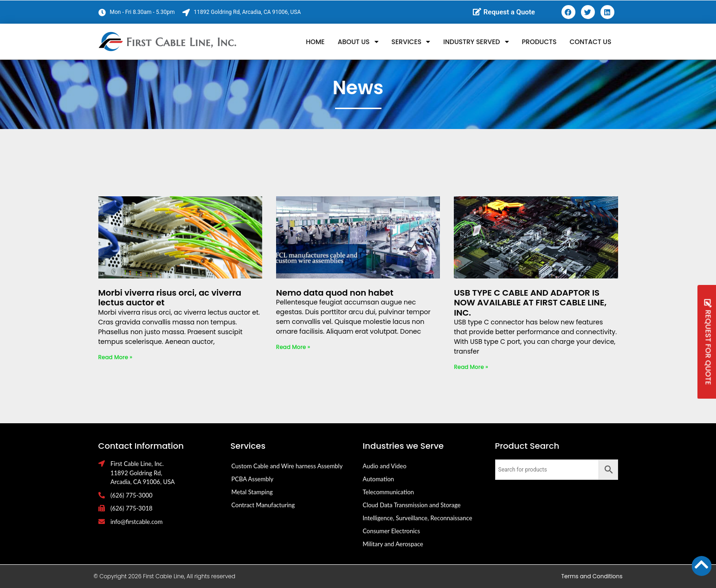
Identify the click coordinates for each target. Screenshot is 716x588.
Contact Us (590, 42)
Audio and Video (385, 466)
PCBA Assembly (253, 479)
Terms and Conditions (592, 576)
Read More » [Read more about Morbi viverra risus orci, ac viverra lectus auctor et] (116, 357)
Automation (379, 479)
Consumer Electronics (392, 531)
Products (539, 42)
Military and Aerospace (393, 544)
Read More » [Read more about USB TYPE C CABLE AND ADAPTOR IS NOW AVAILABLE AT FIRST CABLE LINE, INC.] (471, 367)
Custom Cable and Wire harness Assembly (287, 466)
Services (411, 42)
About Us (358, 42)
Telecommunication (389, 492)
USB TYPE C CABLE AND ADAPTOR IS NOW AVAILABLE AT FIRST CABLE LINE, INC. (530, 303)
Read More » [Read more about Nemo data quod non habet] (293, 347)
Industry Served (476, 42)
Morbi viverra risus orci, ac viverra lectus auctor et (170, 298)
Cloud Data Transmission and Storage (412, 505)
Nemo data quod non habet (335, 293)
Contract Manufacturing (263, 505)
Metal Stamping (252, 492)
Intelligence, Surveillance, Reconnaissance (418, 518)
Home (315, 42)
